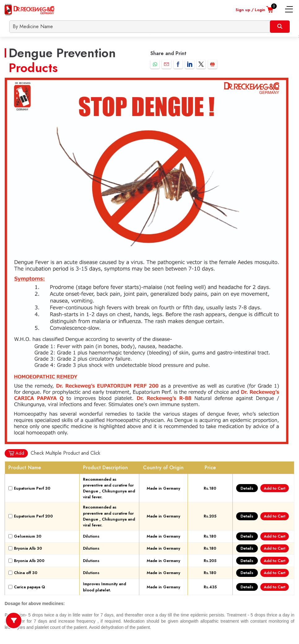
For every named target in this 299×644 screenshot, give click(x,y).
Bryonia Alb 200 (29, 561)
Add (16, 453)
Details (247, 488)
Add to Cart (275, 488)
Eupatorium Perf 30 (32, 488)
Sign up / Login (250, 10)
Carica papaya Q (30, 587)
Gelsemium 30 (28, 536)
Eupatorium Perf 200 (33, 516)
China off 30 (26, 573)
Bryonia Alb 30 (28, 548)
